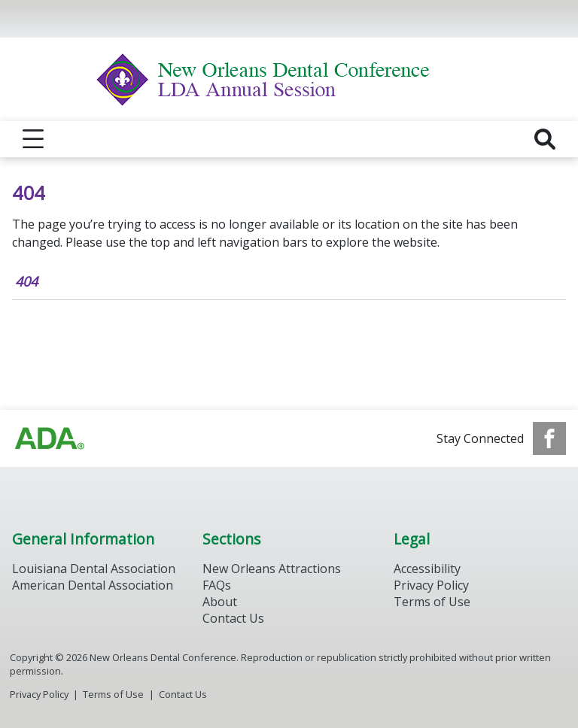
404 (26, 281)
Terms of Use (432, 602)
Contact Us (233, 618)
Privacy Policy (431, 585)
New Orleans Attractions (272, 569)
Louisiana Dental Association (94, 569)
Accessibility (427, 569)
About (220, 602)
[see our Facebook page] (549, 438)
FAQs (217, 585)
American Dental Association (93, 585)
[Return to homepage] (289, 79)
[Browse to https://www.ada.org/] (50, 438)
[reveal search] (545, 139)
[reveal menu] (33, 139)
